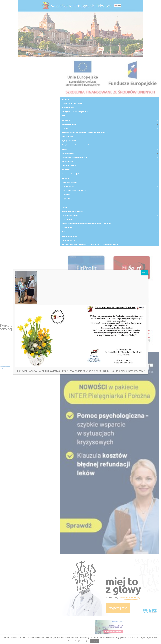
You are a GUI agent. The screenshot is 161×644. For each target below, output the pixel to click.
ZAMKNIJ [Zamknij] (144, 272)
